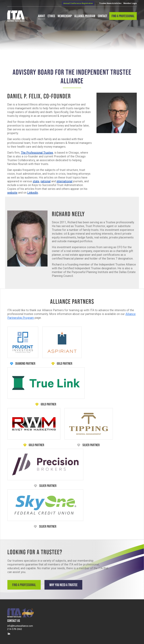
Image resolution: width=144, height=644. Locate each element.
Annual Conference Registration (78, 3)
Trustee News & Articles (110, 3)
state (36, 181)
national (46, 181)
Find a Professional (25, 585)
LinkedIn (33, 193)
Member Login (130, 3)
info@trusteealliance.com (20, 625)
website (12, 193)
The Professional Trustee (37, 153)
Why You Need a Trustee (67, 585)
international (64, 181)
